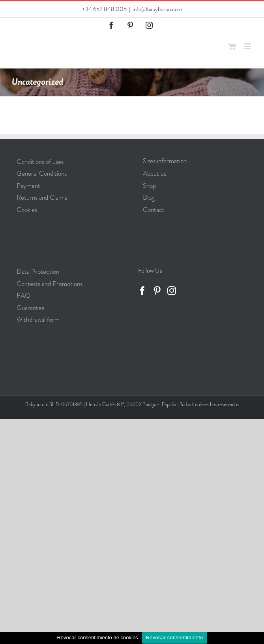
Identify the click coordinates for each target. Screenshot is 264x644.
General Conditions (42, 173)
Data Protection (38, 271)
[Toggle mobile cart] (232, 46)
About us (154, 173)
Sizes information (165, 161)
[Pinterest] (157, 291)
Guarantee (31, 308)
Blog (149, 197)
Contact (154, 210)
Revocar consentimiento (175, 638)
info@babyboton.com (157, 9)
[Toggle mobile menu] (248, 46)
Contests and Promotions (50, 284)
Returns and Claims (42, 197)
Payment (28, 186)
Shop (149, 186)
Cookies (27, 210)
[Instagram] (172, 291)
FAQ (23, 295)
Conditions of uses (40, 161)
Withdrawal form (38, 319)
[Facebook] (142, 291)
